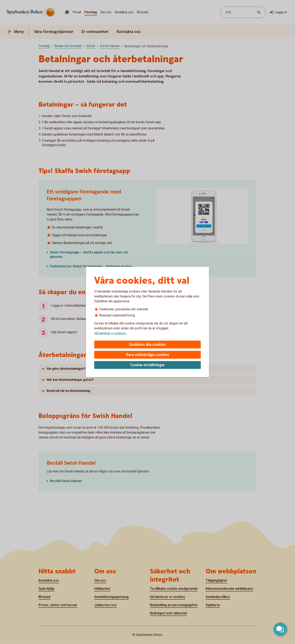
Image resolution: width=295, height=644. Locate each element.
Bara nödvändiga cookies (147, 355)
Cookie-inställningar (148, 365)
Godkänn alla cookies (147, 345)
